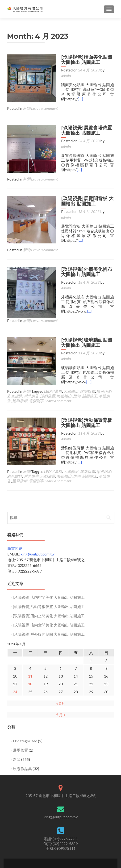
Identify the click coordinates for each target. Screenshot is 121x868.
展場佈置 (21, 716)
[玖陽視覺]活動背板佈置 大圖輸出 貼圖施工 (49, 572)
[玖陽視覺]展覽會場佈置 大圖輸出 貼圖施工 (84, 125)
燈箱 (77, 368)
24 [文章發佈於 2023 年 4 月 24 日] (15, 658)
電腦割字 (36, 372)
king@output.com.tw (38, 520)
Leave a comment (44, 103)
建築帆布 (88, 363)
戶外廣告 (31, 368)
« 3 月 (61, 669)
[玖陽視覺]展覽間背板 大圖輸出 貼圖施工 (85, 190)
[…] (78, 93)
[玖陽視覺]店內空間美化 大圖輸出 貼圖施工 (49, 563)
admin (108, 70)
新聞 (27, 103)
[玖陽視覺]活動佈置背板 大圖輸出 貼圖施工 (84, 394)
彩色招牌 (15, 368)
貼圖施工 (90, 368)
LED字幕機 (53, 363)
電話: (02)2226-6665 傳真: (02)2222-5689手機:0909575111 (60, 809)
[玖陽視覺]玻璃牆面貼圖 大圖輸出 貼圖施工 (84, 320)
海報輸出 (64, 368)
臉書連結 (15, 514)
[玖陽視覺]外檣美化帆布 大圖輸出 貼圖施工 (84, 255)
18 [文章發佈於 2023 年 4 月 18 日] (30, 650)
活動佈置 (48, 368)
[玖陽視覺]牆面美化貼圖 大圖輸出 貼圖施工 (84, 60)
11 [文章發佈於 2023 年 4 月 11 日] (30, 642)
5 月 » (61, 681)
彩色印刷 (104, 363)
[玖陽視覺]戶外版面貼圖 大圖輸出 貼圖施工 (49, 600)
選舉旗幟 (20, 372)
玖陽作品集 (22, 734)
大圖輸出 (71, 363)
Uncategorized (25, 707)
